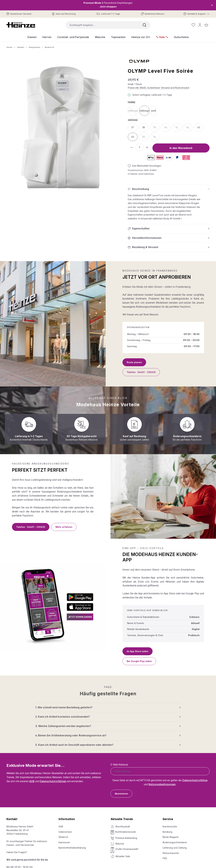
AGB (32, 781)
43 (199, 127)
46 (156, 138)
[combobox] (102, 25)
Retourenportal (171, 853)
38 (144, 127)
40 (167, 128)
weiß (153, 111)
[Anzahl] (139, 147)
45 (145, 138)
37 (133, 127)
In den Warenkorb (181, 148)
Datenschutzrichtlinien (53, 781)
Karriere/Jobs (170, 826)
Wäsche (120, 844)
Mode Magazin (171, 837)
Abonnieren (121, 794)
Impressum (64, 842)
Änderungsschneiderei (175, 842)
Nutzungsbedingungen (162, 784)
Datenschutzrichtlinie (195, 780)
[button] (169, 189)
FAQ (165, 858)
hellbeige (133, 112)
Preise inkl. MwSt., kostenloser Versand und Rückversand (158, 88)
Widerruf (63, 837)
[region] (61, 128)
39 (156, 128)
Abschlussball (123, 826)
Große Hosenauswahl (127, 849)
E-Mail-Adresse (120, 765)
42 (189, 128)
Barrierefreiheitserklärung (72, 848)
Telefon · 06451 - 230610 (141, 372)
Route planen (134, 362)
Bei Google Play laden (139, 661)
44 (133, 137)
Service (168, 819)
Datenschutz (65, 832)
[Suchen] (144, 25)
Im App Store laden (138, 651)
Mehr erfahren (64, 527)
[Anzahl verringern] (132, 147)
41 (179, 128)
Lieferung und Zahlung (175, 848)
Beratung (167, 832)
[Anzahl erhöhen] (147, 147)
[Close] (212, 5)
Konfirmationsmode (126, 832)
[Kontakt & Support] (197, 14)
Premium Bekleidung (126, 838)
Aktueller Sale (123, 856)
